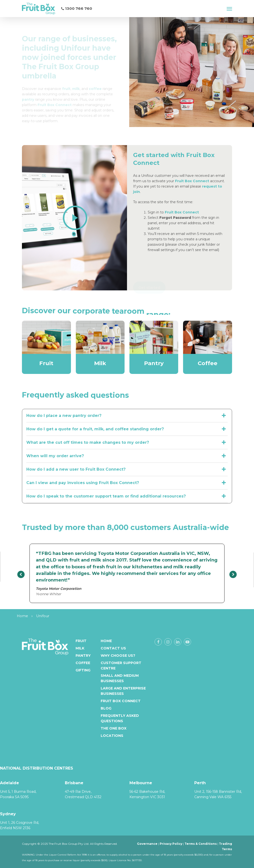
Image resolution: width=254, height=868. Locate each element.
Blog (106, 708)
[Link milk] (76, 82)
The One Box (114, 728)
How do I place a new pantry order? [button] (127, 416)
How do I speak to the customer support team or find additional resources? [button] (127, 496)
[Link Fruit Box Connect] (55, 98)
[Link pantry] (28, 93)
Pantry (83, 656)
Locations (112, 736)
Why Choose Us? (118, 656)
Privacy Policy (171, 844)
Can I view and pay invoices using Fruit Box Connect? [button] (127, 483)
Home (23, 616)
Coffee (83, 663)
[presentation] (21, 574)
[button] (229, 9)
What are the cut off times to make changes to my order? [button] (127, 443)
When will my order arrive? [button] (127, 456)
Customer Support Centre (121, 666)
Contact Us (113, 648)
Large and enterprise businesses (123, 691)
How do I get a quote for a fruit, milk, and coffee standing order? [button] (127, 429)
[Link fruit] (66, 82)
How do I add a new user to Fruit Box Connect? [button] (127, 469)
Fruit (81, 641)
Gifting (83, 670)
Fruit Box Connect (182, 212)
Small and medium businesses (120, 678)
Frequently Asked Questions (120, 718)
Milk (80, 648)
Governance (147, 844)
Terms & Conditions (201, 844)
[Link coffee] (95, 82)
